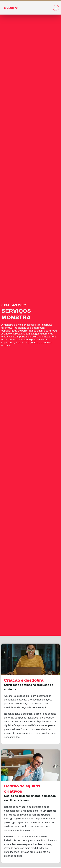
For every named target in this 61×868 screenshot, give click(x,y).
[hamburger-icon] (56, 8)
